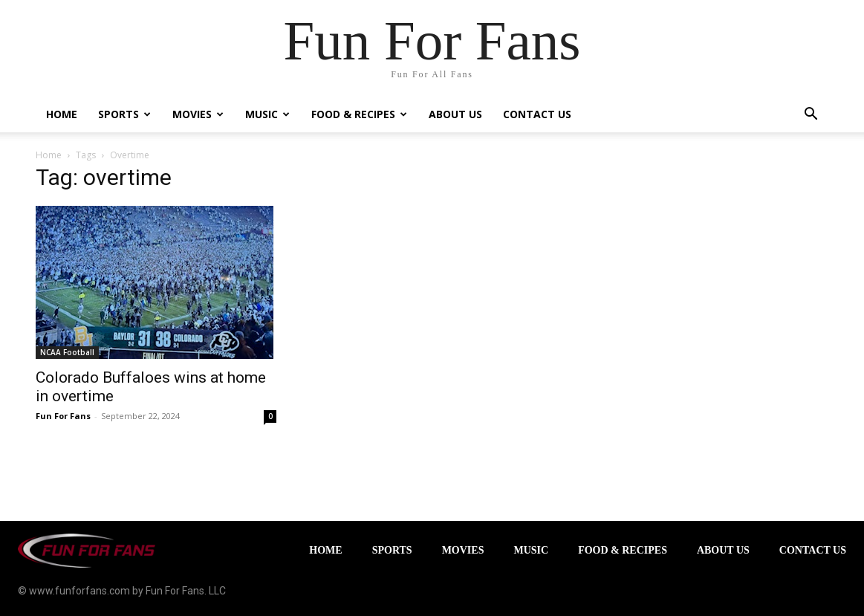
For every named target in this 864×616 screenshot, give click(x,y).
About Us (455, 114)
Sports (124, 114)
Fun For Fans (63, 416)
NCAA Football (67, 352)
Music (267, 114)
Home (62, 114)
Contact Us (537, 114)
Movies (198, 114)
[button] (811, 116)
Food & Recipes (359, 114)
